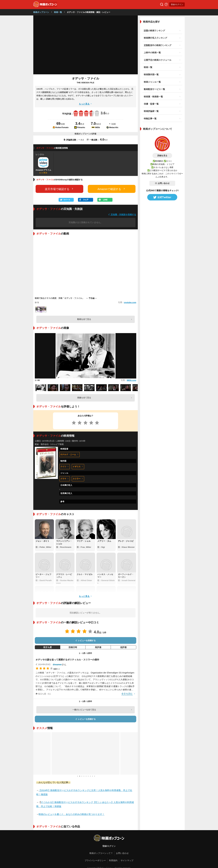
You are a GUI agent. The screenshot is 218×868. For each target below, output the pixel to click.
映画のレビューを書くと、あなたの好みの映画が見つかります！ (72, 814)
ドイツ (65, 467)
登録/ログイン (177, 4)
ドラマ (65, 479)
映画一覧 (58, 12)
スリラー (78, 479)
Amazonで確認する (112, 189)
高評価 (98, 647)
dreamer (57, 664)
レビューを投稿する (86, 641)
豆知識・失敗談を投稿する (122, 214)
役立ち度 (48, 647)
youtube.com (130, 302)
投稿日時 (73, 647)
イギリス (78, 467)
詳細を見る (162, 156)
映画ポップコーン (41, 12)
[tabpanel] (86, 753)
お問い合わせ (162, 183)
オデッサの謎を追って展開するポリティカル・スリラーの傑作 (67, 660)
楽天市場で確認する (59, 189)
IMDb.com (131, 380)
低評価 (123, 647)
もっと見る (86, 104)
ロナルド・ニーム (69, 454)
